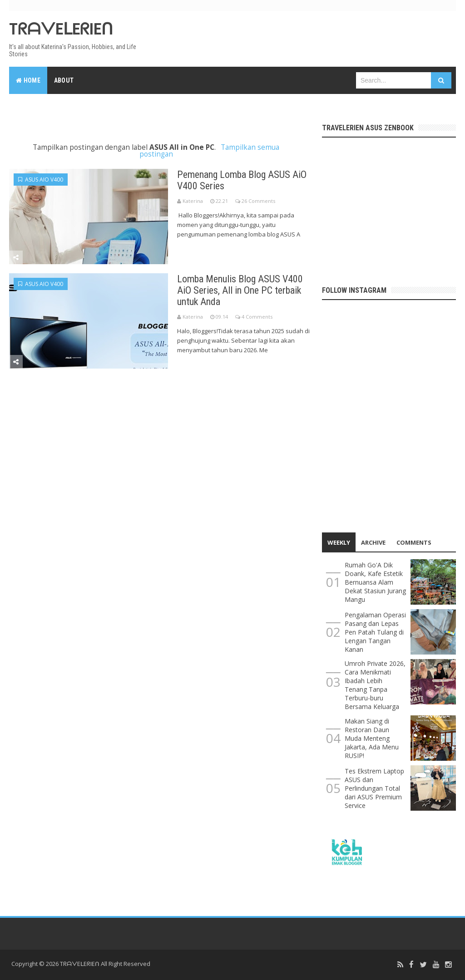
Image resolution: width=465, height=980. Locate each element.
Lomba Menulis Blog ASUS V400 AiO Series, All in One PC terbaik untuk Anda (240, 290)
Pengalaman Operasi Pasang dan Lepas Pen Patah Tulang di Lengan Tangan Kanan (375, 632)
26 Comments (258, 201)
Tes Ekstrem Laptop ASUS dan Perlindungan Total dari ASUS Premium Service (374, 788)
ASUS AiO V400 (41, 180)
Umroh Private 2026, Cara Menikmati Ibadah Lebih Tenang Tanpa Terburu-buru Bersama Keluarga (375, 685)
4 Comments (257, 317)
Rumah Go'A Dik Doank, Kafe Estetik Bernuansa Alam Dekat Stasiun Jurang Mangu (375, 582)
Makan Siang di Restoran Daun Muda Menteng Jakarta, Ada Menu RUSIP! (372, 738)
